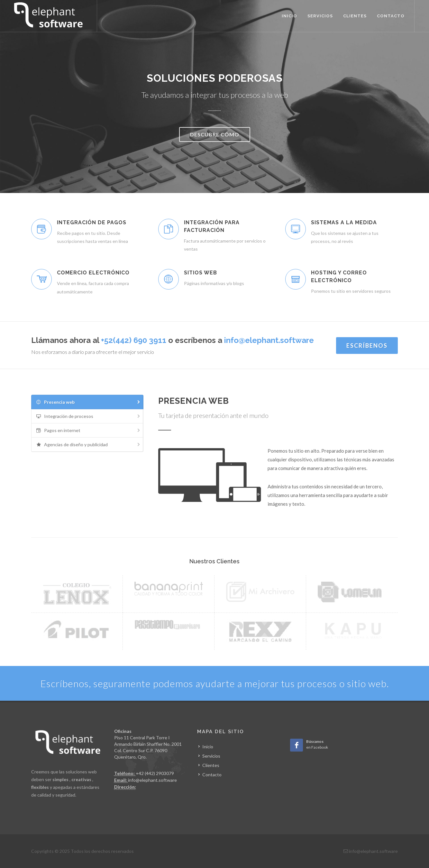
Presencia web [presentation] (88, 402)
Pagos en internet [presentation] (88, 431)
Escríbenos (367, 346)
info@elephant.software (269, 340)
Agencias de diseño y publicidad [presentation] (88, 445)
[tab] (87, 402)
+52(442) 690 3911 (134, 340)
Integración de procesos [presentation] (88, 416)
